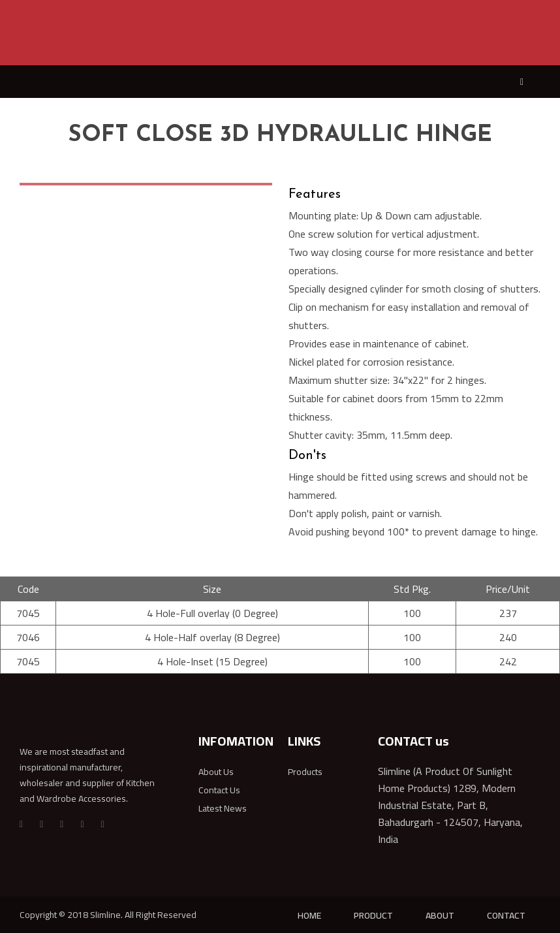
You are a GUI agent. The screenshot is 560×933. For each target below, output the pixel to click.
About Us (216, 772)
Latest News (223, 808)
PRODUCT (373, 915)
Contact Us (219, 790)
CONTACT (506, 915)
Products (305, 772)
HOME (309, 915)
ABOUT (440, 915)
